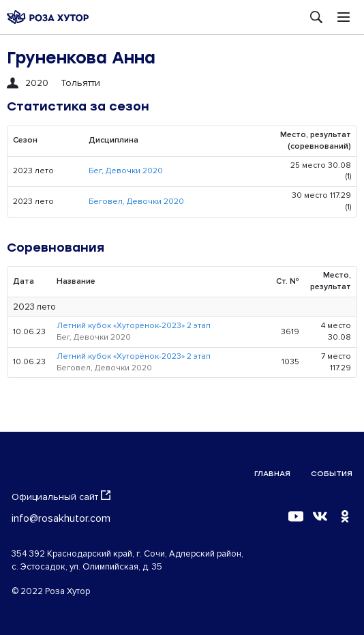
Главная (272, 474)
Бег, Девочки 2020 (126, 171)
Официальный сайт (61, 497)
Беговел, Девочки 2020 (136, 202)
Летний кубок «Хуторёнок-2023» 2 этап (134, 326)
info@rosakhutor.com (61, 518)
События (332, 474)
